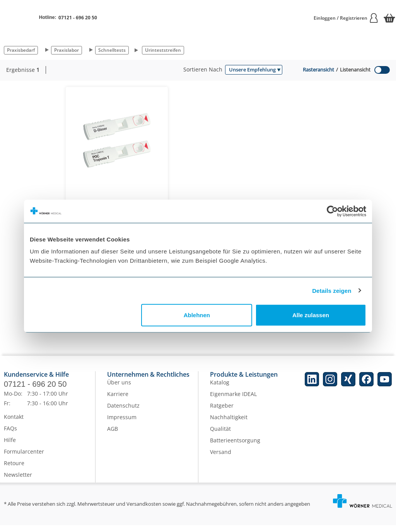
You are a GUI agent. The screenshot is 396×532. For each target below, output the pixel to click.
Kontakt (14, 424)
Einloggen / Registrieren (346, 18)
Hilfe (10, 447)
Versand (221, 459)
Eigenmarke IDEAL (233, 401)
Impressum (122, 424)
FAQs (10, 435)
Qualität (220, 436)
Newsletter (18, 482)
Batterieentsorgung (235, 447)
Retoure (14, 470)
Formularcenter (24, 458)
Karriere (118, 401)
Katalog (220, 389)
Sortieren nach (203, 69)
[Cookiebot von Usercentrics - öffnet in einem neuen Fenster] (332, 211)
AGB (113, 436)
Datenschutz (123, 412)
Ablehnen (197, 315)
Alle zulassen (311, 315)
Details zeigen (332, 290)
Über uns (119, 389)
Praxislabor (67, 50)
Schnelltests (112, 50)
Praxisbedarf (21, 50)
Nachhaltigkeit (229, 424)
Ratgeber (222, 412)
